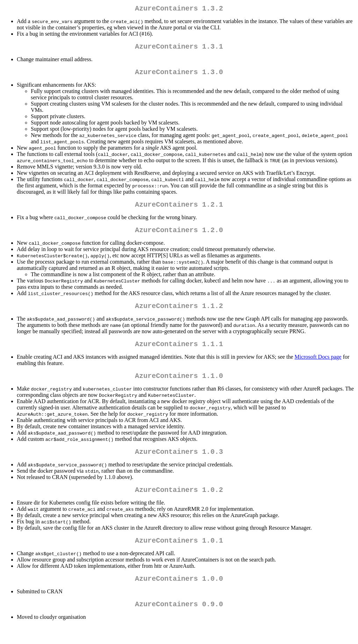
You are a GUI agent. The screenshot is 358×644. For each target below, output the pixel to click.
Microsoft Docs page (318, 367)
